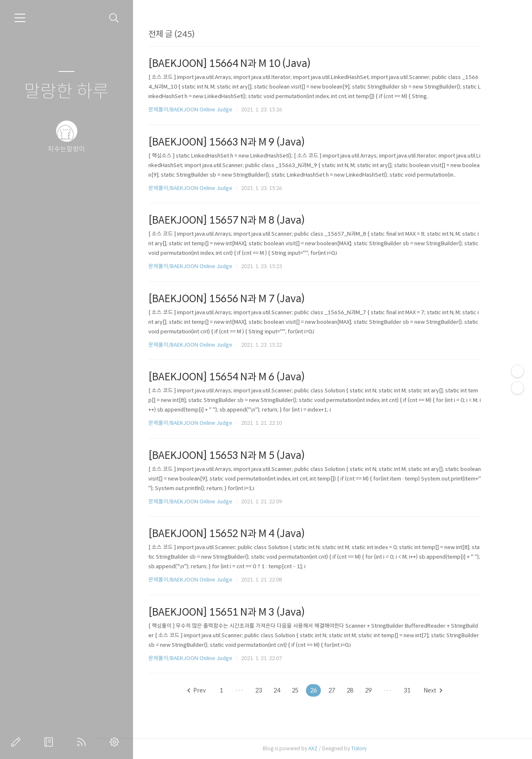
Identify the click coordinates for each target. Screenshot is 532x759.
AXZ (325, 748)
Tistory (371, 748)
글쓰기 (17, 742)
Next (445, 690)
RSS (83, 742)
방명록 (50, 742)
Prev (209, 690)
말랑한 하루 (66, 92)
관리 (116, 742)
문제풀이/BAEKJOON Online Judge (203, 110)
